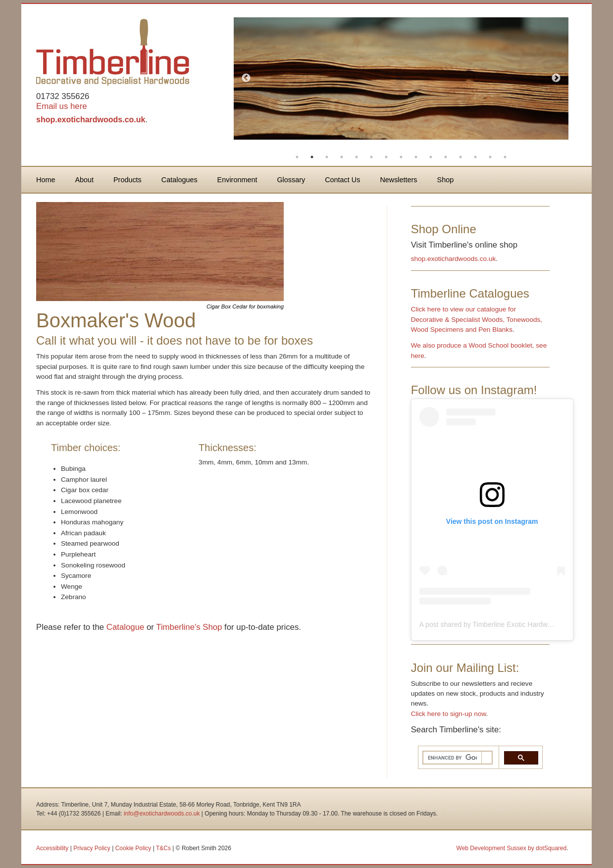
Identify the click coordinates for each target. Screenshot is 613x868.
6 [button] (371, 157)
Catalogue (126, 627)
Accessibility (52, 848)
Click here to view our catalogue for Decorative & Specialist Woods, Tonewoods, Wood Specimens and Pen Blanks (477, 319)
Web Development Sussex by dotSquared (512, 848)
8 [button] (401, 157)
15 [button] (505, 157)
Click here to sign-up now (449, 714)
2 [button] (312, 157)
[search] (452, 758)
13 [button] (475, 157)
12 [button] (460, 157)
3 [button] (327, 157)
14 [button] (490, 157)
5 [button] (357, 157)
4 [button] (342, 157)
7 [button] (386, 157)
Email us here (62, 106)
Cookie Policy (133, 848)
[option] (401, 78)
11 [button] (446, 157)
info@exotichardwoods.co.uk (162, 814)
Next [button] (556, 78)
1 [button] (297, 157)
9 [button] (416, 157)
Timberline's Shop (189, 627)
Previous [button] (246, 78)
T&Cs (163, 848)
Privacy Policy (92, 848)
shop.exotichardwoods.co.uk (91, 120)
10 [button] (431, 157)
